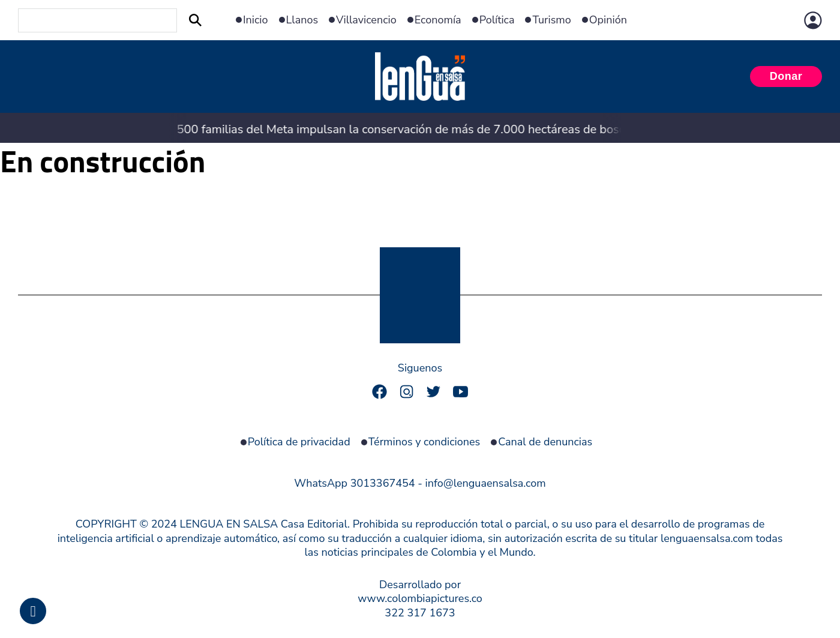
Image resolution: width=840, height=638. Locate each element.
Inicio (256, 20)
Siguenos (420, 368)
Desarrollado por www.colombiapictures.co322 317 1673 (420, 599)
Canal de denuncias (545, 442)
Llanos (302, 20)
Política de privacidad (299, 442)
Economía (438, 20)
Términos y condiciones (424, 442)
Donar (786, 76)
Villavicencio (366, 20)
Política (497, 20)
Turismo (551, 20)
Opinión (608, 20)
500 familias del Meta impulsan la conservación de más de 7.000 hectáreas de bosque (391, 129)
